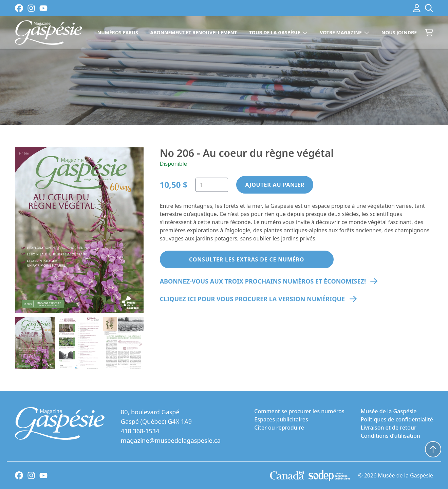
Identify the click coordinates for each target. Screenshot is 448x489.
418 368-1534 (140, 431)
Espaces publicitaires (281, 419)
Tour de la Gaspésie (278, 32)
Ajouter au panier (275, 185)
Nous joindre (399, 32)
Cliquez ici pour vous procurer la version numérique (252, 299)
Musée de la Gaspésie (389, 411)
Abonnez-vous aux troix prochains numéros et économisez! (263, 281)
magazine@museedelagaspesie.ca (171, 440)
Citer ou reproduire (279, 428)
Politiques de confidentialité (397, 419)
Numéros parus (118, 32)
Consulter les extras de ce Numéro (247, 259)
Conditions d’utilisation (390, 436)
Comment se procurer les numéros (299, 411)
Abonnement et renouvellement (194, 32)
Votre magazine (344, 32)
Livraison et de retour (389, 428)
